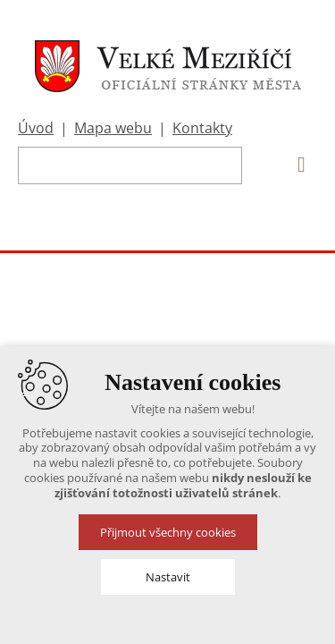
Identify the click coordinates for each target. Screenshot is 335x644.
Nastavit (168, 577)
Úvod (36, 128)
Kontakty (202, 128)
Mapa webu (113, 128)
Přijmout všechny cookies (168, 532)
